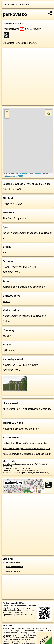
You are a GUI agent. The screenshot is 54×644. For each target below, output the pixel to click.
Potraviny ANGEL (12, 204)
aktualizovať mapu (18, 464)
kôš (5, 253)
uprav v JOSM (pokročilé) (37, 464)
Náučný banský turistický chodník (20, 429)
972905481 (7, 466)
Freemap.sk (38, 174)
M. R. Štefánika (11, 409)
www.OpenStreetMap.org (36, 628)
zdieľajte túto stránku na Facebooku (19, 607)
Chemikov (46, 409)
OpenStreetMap (23, 174)
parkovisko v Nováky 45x (16, 443)
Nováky (19, 189)
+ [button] (7, 112)
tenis (5, 233)
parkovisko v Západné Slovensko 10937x (31, 454)
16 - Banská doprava (13, 218)
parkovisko (23, 5)
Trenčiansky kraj (34, 184)
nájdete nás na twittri (14, 563)
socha (6, 336)
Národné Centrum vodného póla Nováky (31, 233)
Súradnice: (8, 43)
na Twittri (29, 608)
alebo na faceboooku (14, 567)
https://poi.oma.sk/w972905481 (14, 176)
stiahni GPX (8, 470)
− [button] (7, 116)
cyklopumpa (9, 287)
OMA (13, 5)
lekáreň (7, 302)
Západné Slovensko (13, 184)
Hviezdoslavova (13, 29)
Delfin (6, 321)
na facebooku (22, 606)
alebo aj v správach (14, 571)
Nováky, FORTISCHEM (15, 267)
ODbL (35, 630)
